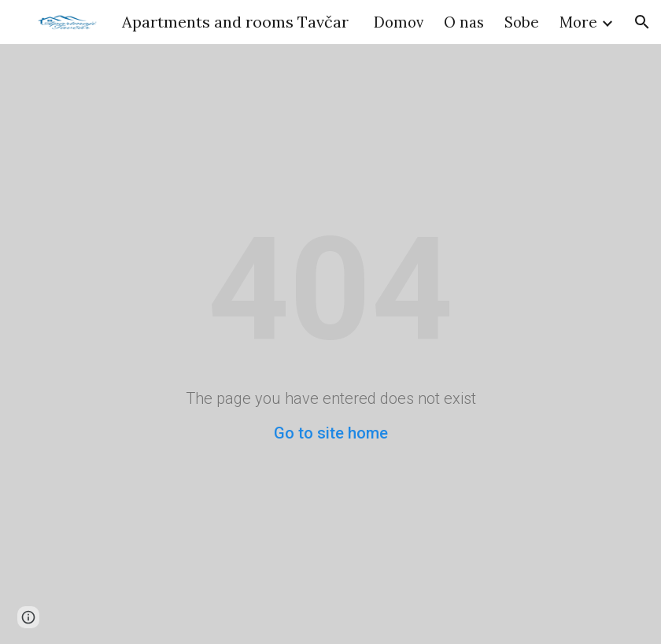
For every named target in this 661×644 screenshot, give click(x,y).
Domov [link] (399, 22)
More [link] (578, 22)
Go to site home (331, 433)
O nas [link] (464, 22)
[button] (642, 22)
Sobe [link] (522, 22)
